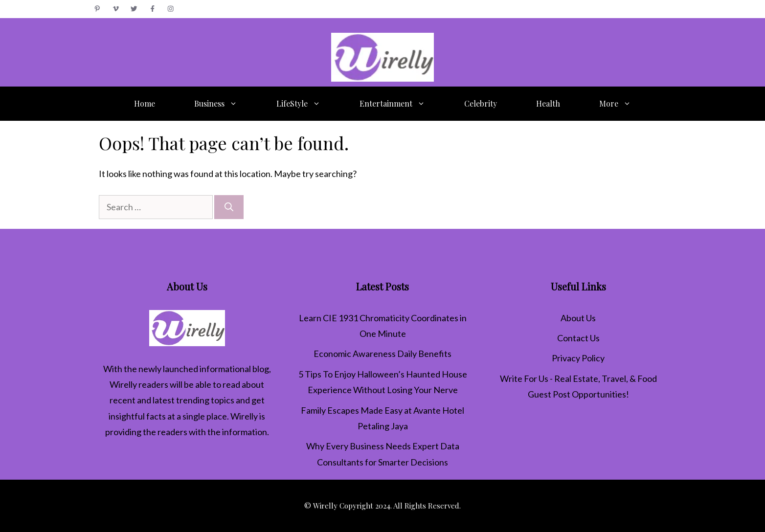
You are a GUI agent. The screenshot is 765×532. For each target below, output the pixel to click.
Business (225, 104)
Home (145, 103)
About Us (578, 318)
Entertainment (402, 104)
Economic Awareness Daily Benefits (382, 354)
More (625, 104)
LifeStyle (308, 104)
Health (548, 103)
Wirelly (123, 384)
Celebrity (481, 103)
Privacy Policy (578, 358)
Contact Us (578, 338)
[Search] (229, 207)
